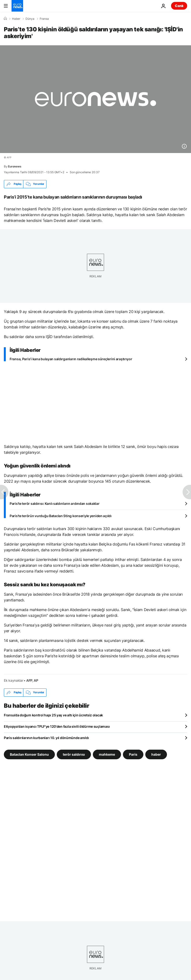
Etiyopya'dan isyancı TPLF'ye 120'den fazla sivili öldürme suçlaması (57, 726)
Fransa (44, 19)
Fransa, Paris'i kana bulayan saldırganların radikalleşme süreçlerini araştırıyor (71, 359)
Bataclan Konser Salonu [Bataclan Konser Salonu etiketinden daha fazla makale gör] (29, 754)
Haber (16, 19)
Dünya (30, 19)
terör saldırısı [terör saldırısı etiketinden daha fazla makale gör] (74, 754)
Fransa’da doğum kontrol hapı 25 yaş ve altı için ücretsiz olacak (53, 715)
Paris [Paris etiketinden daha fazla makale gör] (133, 754)
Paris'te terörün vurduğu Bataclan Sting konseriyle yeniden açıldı (61, 516)
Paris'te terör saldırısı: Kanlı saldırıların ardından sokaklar (55, 503)
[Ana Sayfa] (5, 19)
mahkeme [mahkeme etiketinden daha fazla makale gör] (107, 754)
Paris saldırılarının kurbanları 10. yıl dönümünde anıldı (46, 738)
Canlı (179, 6)
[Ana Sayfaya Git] (17, 6)
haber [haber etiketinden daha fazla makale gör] (156, 754)
